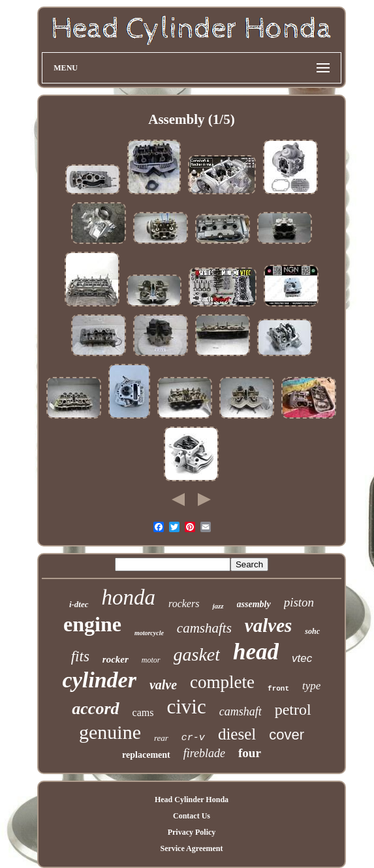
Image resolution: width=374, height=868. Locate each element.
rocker (116, 659)
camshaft (241, 711)
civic (186, 707)
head (256, 652)
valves (268, 625)
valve (163, 685)
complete (222, 682)
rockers (184, 604)
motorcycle (149, 633)
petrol (293, 710)
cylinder (100, 680)
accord (95, 709)
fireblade (204, 753)
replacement (146, 755)
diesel (237, 734)
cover (287, 735)
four (250, 753)
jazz (218, 606)
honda (129, 597)
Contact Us (192, 816)
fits (80, 656)
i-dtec (79, 604)
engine (92, 624)
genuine (110, 732)
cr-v (193, 738)
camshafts (204, 628)
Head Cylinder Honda (192, 800)
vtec (302, 658)
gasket (197, 654)
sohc (312, 631)
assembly (254, 604)
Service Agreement (191, 848)
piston (299, 602)
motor (151, 660)
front (278, 689)
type (311, 686)
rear (161, 738)
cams (143, 712)
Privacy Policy (192, 832)
